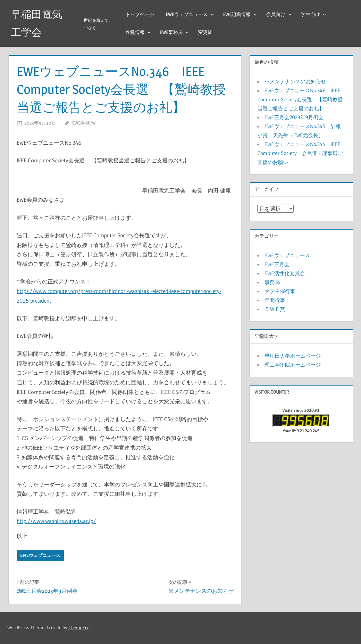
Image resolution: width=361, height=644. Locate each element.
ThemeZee (79, 628)
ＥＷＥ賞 (275, 309)
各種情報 (138, 32)
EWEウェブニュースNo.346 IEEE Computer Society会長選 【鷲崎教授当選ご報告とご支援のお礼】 (300, 99)
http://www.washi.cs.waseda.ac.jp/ (56, 521)
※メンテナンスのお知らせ (295, 81)
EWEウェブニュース (190, 14)
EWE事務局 (175, 32)
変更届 (205, 32)
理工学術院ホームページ (293, 365)
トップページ (140, 14)
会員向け (279, 14)
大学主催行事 (280, 291)
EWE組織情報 (240, 14)
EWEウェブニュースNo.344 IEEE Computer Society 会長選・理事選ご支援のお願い (300, 153)
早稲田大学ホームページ (293, 356)
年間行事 (275, 300)
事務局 (272, 282)
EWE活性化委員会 (285, 273)
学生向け (314, 14)
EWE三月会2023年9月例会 (294, 117)
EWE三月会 (277, 264)
